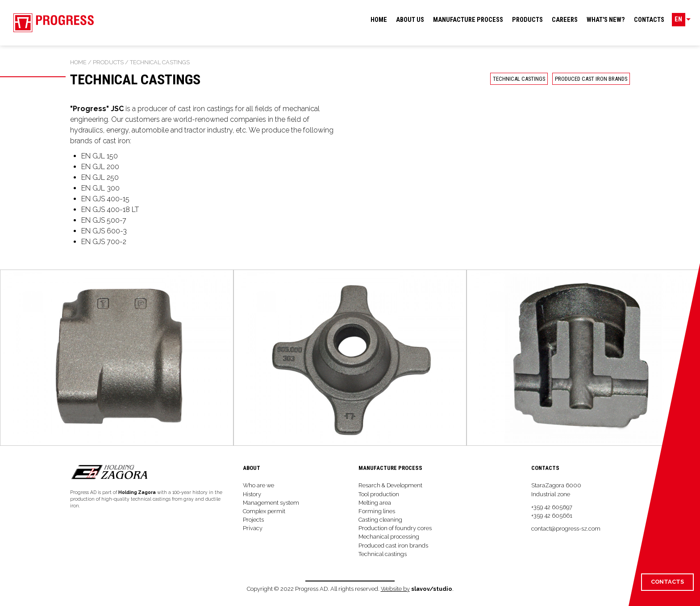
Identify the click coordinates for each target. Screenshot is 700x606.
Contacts (649, 20)
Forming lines (377, 511)
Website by (395, 589)
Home (379, 20)
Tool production (379, 494)
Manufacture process (468, 20)
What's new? (606, 20)
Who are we (258, 485)
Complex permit (264, 511)
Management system (271, 503)
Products (527, 20)
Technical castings (519, 79)
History (252, 494)
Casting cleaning (380, 520)
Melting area (375, 503)
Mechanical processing (389, 537)
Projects (253, 520)
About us (410, 20)
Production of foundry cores (395, 528)
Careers (565, 20)
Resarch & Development (390, 485)
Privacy (253, 528)
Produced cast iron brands (591, 79)
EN (680, 20)
